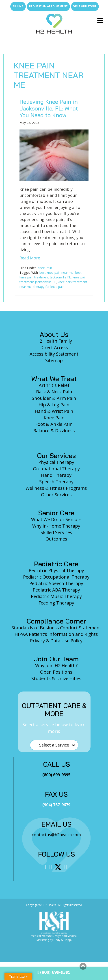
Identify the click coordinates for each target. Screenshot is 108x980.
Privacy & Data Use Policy (56, 641)
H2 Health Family (54, 341)
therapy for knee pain (49, 287)
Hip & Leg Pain (54, 405)
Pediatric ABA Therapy (56, 590)
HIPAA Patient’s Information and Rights (56, 634)
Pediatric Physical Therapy (56, 570)
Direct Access (54, 347)
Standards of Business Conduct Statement (56, 628)
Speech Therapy (56, 482)
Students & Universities (56, 678)
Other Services (56, 495)
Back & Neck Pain (54, 392)
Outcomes (56, 539)
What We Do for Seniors (56, 519)
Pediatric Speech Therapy (56, 583)
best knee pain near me (56, 273)
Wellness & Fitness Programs (56, 488)
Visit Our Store (85, 6)
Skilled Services (56, 532)
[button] (83, 966)
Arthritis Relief (54, 385)
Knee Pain (45, 268)
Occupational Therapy (56, 469)
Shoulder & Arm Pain (54, 398)
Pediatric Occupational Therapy (56, 577)
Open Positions (56, 672)
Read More (30, 258)
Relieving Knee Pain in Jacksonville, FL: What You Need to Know (49, 108)
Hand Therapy (56, 475)
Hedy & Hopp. (63, 940)
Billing (18, 6)
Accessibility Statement (54, 354)
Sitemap (54, 360)
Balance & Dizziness (54, 431)
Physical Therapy (56, 462)
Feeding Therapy (56, 603)
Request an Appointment (48, 6)
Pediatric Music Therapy (56, 596)
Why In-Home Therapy (56, 526)
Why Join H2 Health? (56, 665)
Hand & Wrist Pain (54, 411)
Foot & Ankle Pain (54, 424)
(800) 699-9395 (54, 972)
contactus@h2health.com (56, 835)
